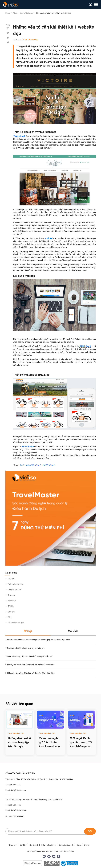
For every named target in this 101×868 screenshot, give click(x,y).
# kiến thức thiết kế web (30, 465)
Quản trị (11, 579)
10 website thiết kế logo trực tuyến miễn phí (25, 648)
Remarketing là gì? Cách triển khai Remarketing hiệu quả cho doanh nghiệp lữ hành (50, 743)
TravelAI (12, 595)
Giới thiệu (23, 845)
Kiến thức (12, 601)
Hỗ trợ (79, 845)
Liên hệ (87, 845)
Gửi (90, 831)
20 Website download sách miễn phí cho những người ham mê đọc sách (38, 640)
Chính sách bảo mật (66, 845)
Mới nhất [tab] (73, 631)
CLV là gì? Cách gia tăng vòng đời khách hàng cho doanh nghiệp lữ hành (81, 743)
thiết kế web (85, 346)
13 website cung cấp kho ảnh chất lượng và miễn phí (29, 656)
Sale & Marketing (16, 584)
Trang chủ (13, 845)
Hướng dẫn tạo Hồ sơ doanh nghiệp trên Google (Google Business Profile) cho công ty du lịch (19, 743)
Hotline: (15, 816)
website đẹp (28, 447)
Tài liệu (11, 606)
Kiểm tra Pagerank (33, 863)
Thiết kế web (19, 136)
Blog (10, 617)
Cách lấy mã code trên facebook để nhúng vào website (30, 665)
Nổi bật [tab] (28, 631)
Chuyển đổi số (14, 590)
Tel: (13, 785)
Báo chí (11, 612)
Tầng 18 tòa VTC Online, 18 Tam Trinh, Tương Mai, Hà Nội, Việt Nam (45, 779)
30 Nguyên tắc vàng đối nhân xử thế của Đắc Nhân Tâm (30, 673)
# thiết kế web (49, 465)
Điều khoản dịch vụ (48, 845)
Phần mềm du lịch (16, 623)
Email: (16, 790)
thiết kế (49, 238)
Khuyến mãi (34, 845)
